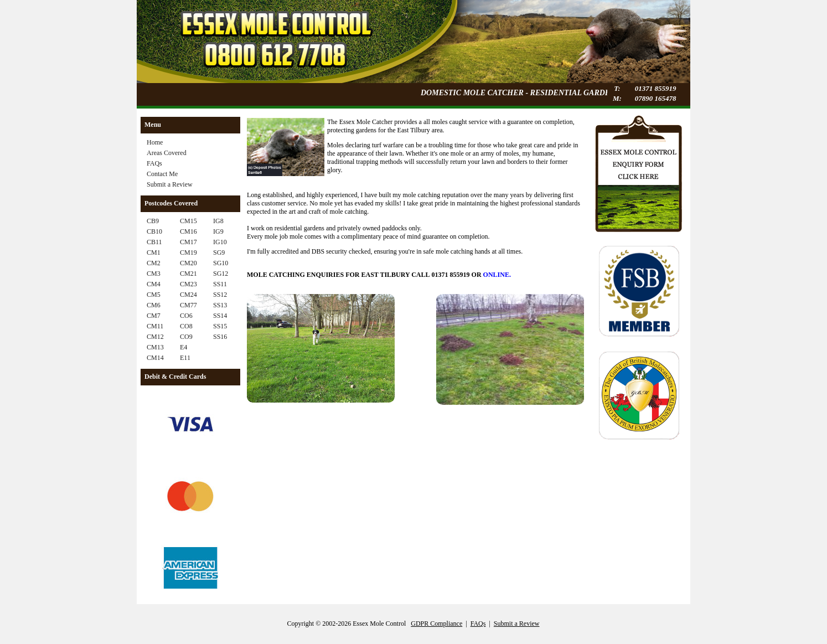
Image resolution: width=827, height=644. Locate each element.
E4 (184, 347)
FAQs (154, 163)
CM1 (154, 253)
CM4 (154, 284)
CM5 (154, 295)
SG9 (219, 253)
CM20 (188, 263)
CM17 (188, 242)
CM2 (154, 263)
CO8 (186, 326)
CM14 (155, 358)
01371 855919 (656, 88)
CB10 (154, 231)
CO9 (186, 337)
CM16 (188, 231)
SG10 (221, 263)
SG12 (221, 274)
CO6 (186, 316)
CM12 (155, 337)
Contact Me (162, 174)
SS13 (220, 305)
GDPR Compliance (436, 624)
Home (155, 142)
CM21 (188, 274)
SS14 (220, 316)
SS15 (220, 326)
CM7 (154, 316)
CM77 (188, 305)
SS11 (220, 284)
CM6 (154, 305)
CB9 (153, 221)
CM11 (155, 326)
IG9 (218, 231)
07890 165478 (656, 98)
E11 (185, 358)
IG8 (218, 221)
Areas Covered (167, 153)
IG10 (220, 242)
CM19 (188, 253)
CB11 (154, 242)
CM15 (188, 221)
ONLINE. (497, 275)
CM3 (154, 274)
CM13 (155, 347)
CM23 (188, 284)
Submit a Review (170, 184)
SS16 (220, 337)
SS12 (220, 295)
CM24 (188, 295)
